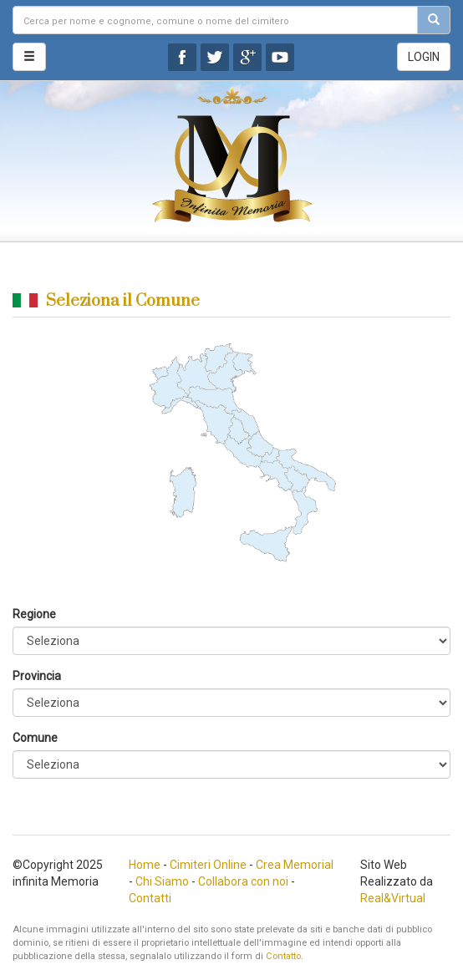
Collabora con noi (243, 881)
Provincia (37, 676)
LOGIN (424, 57)
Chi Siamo (162, 881)
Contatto (283, 956)
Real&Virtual (393, 898)
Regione (34, 614)
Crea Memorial (295, 865)
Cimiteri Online (208, 865)
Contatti (150, 898)
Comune (35, 738)
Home (145, 865)
